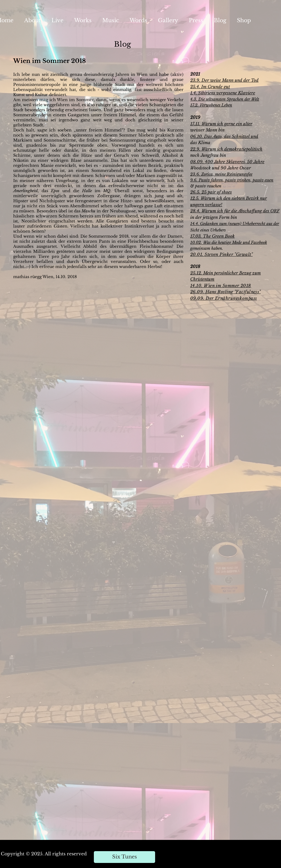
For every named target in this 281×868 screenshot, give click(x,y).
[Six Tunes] (124, 857)
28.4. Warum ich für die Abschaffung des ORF (235, 211)
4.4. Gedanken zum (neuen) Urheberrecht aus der (236, 224)
